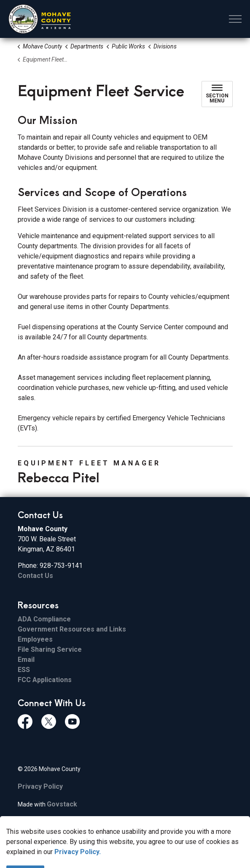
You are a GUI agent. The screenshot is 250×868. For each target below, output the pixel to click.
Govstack (62, 804)
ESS (24, 670)
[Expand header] (235, 19)
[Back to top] (125, 844)
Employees (35, 639)
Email (26, 660)
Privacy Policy (40, 786)
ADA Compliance (44, 619)
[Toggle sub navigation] (217, 94)
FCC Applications (45, 680)
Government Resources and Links (72, 629)
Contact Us (35, 576)
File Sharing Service (50, 649)
